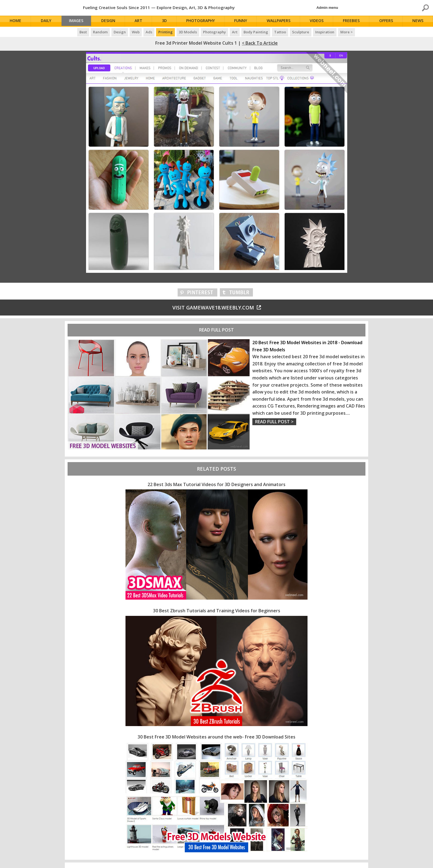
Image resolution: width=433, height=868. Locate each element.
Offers (387, 21)
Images (78, 21)
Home (16, 21)
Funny (243, 21)
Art (141, 21)
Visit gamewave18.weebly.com (217, 308)
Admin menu (327, 8)
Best (83, 32)
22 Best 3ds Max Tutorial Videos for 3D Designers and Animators (216, 484)
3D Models (188, 32)
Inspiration (325, 32)
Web (136, 32)
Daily (46, 21)
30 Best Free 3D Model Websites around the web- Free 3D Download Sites (216, 737)
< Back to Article (260, 43)
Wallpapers (280, 21)
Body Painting (256, 32)
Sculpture (301, 32)
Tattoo (280, 32)
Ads (149, 32)
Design (111, 21)
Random (100, 32)
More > (347, 32)
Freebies (352, 21)
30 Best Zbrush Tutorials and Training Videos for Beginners (217, 611)
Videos (318, 21)
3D (167, 21)
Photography (203, 21)
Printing (165, 32)
